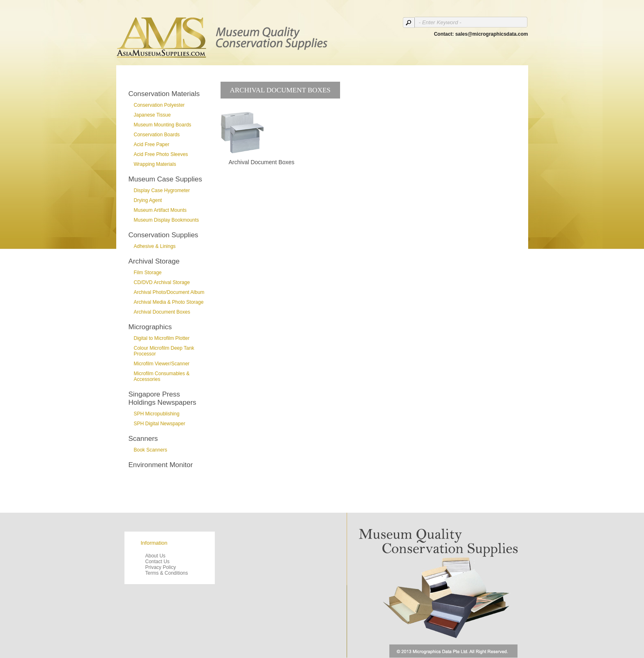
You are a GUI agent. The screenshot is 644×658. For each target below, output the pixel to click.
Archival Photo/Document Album (169, 292)
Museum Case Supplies (166, 179)
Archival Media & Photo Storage (169, 302)
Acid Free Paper (152, 144)
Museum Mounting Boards (163, 125)
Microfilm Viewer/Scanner (162, 364)
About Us (155, 556)
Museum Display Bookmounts (167, 220)
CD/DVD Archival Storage (162, 282)
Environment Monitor (161, 465)
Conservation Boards (157, 135)
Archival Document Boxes (162, 312)
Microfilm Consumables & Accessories (162, 376)
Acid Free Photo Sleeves (161, 154)
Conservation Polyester (159, 105)
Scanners (143, 439)
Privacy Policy (161, 567)
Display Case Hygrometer (162, 190)
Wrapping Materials (155, 164)
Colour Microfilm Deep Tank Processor (164, 351)
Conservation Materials (164, 94)
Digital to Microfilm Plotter (162, 338)
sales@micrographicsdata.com (491, 34)
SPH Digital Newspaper (160, 424)
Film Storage (148, 273)
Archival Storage (154, 261)
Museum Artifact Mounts (160, 210)
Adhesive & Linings (155, 246)
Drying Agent (148, 200)
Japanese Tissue (152, 115)
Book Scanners (151, 450)
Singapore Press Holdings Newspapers (162, 398)
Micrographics (150, 327)
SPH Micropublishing (157, 414)
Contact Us (158, 562)
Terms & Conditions (167, 573)
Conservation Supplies (163, 235)
